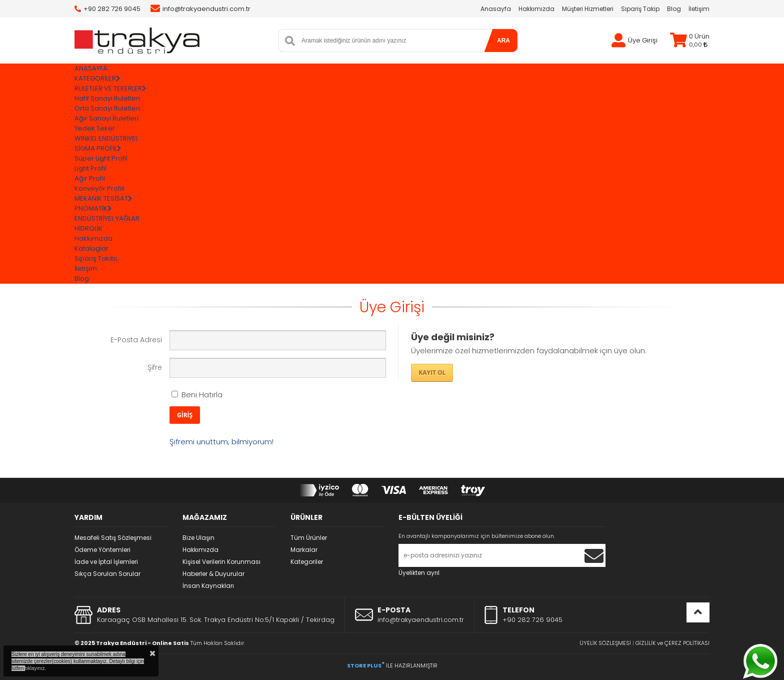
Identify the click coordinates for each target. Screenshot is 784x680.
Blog (674, 9)
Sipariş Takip (640, 9)
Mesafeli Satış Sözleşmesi (113, 538)
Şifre (155, 367)
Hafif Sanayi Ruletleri (107, 98)
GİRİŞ (185, 415)
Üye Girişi (643, 40)
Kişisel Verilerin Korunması (221, 562)
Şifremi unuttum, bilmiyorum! (221, 442)
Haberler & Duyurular (213, 574)
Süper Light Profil (101, 158)
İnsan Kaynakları (208, 586)
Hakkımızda (536, 9)
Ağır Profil (90, 178)
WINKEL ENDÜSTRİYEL (106, 138)
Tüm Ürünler (309, 538)
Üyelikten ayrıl (419, 573)
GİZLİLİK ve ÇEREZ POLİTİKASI (672, 643)
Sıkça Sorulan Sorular (107, 574)
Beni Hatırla (197, 395)
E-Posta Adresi (136, 340)
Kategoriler (307, 562)
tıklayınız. (35, 668)
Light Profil (90, 168)
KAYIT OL (432, 373)
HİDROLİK (88, 228)
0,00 (698, 45)
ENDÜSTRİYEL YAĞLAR (107, 218)
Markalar (304, 550)
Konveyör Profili (99, 188)
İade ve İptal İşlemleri (106, 562)
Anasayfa (496, 9)
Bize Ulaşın (198, 538)
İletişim (699, 9)
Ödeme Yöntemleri (102, 550)
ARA (503, 41)
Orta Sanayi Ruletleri (107, 108)
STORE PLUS (366, 665)
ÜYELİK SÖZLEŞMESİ (605, 643)
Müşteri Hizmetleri (588, 9)
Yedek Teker (95, 128)
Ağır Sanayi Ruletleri (106, 118)
